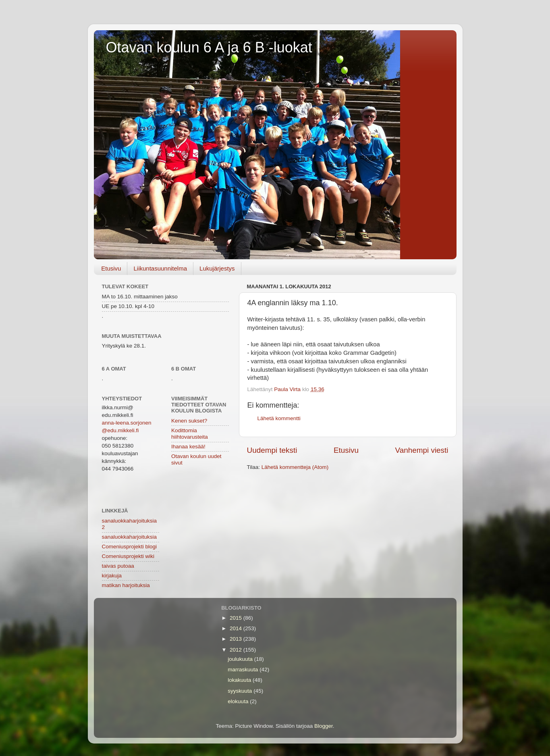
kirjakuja (112, 576)
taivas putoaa (118, 566)
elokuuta (239, 701)
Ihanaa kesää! (188, 447)
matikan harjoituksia (126, 585)
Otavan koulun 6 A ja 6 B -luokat (209, 47)
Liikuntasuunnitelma (160, 268)
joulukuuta (241, 659)
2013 (237, 639)
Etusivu (111, 268)
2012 (237, 650)
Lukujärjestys (217, 268)
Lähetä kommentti (279, 418)
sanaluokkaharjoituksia (130, 537)
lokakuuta (240, 680)
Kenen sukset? (189, 421)
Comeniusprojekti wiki (128, 556)
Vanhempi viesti (422, 450)
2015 (237, 618)
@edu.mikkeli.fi (120, 430)
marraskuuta (244, 670)
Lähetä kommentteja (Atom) (295, 467)
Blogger (324, 726)
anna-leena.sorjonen (127, 423)
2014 (237, 628)
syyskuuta (241, 691)
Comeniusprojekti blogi (130, 547)
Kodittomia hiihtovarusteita (190, 434)
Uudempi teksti (272, 450)
